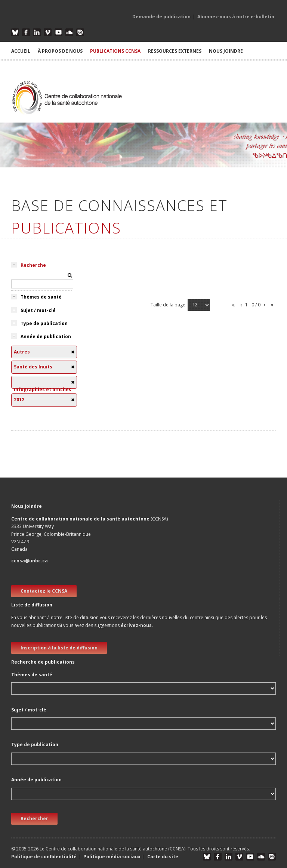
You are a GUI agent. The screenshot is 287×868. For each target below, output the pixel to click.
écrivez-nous (136, 625)
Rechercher (34, 818)
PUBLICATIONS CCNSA (115, 51)
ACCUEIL (21, 51)
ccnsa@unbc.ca (30, 561)
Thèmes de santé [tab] (41, 297)
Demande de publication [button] (161, 17)
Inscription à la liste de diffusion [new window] (59, 648)
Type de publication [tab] (44, 323)
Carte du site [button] (163, 857)
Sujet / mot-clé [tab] (38, 310)
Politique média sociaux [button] (112, 857)
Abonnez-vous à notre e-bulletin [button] (236, 17)
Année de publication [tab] (46, 336)
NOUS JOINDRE (226, 51)
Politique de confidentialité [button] (44, 857)
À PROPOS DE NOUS (60, 51)
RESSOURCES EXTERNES (175, 51)
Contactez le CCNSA (44, 591)
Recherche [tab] (33, 265)
